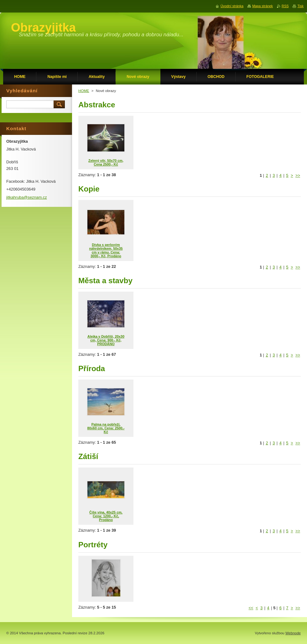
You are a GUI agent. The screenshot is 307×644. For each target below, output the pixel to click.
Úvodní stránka (232, 6)
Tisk (300, 6)
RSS (285, 6)
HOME (84, 91)
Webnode (293, 633)
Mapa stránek (263, 6)
